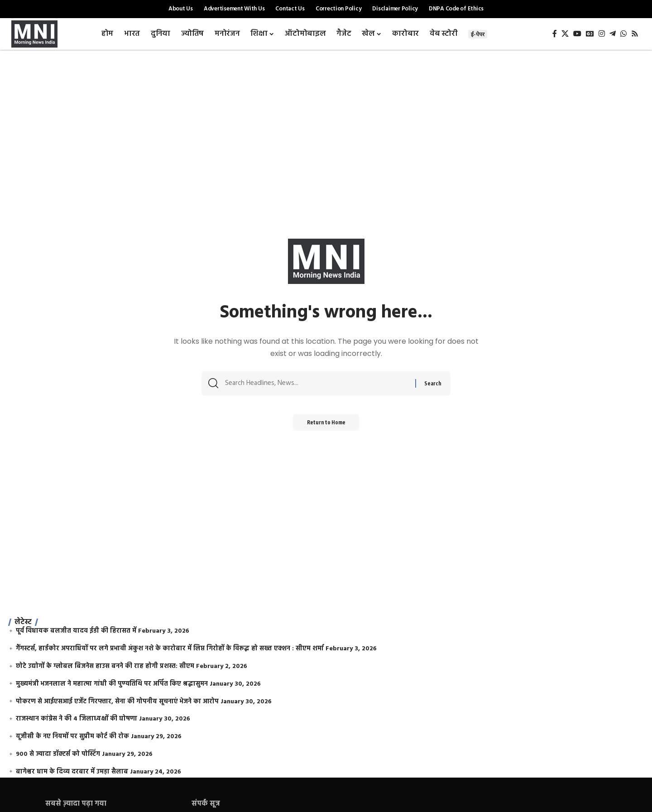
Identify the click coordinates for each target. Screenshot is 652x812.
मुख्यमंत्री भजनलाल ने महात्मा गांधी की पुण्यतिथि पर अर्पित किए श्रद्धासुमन (112, 684)
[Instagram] (602, 34)
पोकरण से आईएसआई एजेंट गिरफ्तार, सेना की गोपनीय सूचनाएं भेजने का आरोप (117, 702)
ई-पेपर (478, 34)
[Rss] (635, 34)
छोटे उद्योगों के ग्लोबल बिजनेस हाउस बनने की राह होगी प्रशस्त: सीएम (105, 666)
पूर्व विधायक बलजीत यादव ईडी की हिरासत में (76, 631)
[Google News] (590, 34)
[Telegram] (613, 34)
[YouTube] (577, 34)
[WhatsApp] (623, 34)
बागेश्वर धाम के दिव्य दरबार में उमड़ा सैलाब (72, 772)
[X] (565, 34)
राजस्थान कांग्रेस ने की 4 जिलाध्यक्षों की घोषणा (77, 719)
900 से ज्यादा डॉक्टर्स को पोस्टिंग (58, 754)
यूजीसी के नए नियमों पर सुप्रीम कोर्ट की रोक (72, 737)
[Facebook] (555, 34)
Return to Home (326, 425)
